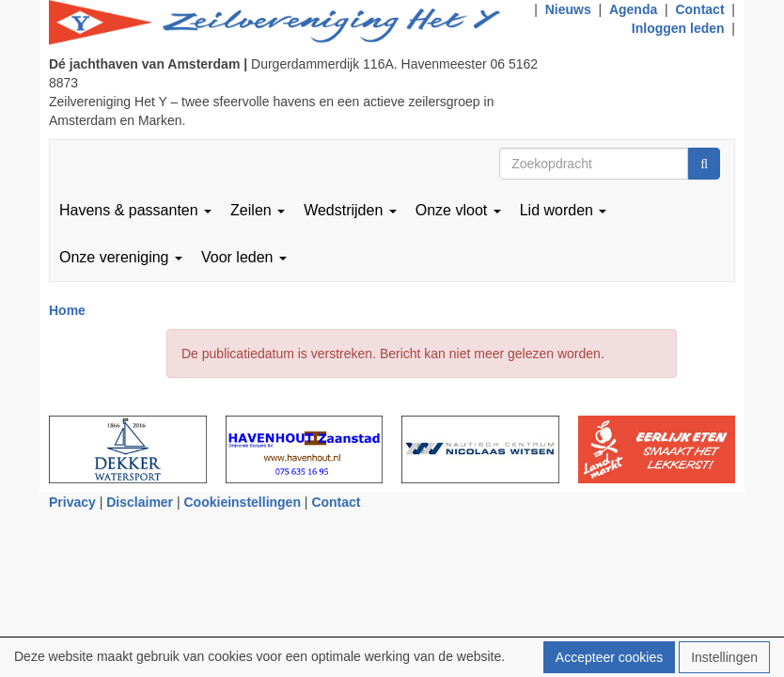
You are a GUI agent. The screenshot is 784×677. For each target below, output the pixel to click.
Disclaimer (140, 502)
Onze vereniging (121, 257)
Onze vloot (458, 210)
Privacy (72, 502)
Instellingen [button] (724, 657)
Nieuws (568, 9)
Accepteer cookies (609, 657)
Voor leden (244, 257)
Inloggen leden (678, 28)
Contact (699, 9)
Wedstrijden (350, 210)
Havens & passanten (135, 210)
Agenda (633, 9)
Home (67, 310)
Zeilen (258, 210)
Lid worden (564, 210)
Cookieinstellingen (243, 502)
